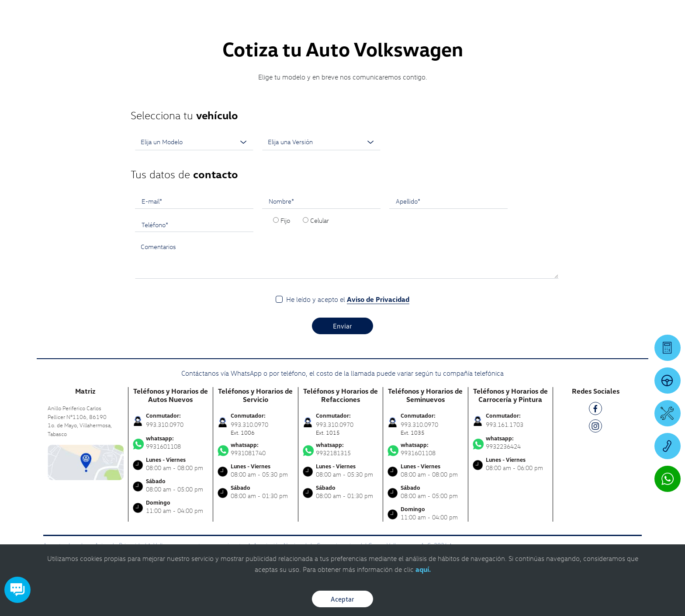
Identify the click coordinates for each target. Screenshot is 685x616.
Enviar (342, 326)
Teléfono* (155, 225)
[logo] (424, 31)
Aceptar (342, 599)
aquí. (423, 569)
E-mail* (152, 201)
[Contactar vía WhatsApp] (668, 479)
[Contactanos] (535, 13)
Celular (320, 220)
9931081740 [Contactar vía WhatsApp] (256, 449)
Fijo (285, 220)
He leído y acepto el (348, 299)
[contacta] (86, 462)
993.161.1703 (505, 424)
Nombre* (281, 201)
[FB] (595, 410)
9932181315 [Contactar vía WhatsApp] (341, 449)
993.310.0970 (165, 424)
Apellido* (408, 201)
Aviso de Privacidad (378, 299)
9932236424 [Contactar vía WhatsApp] (511, 443)
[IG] (595, 427)
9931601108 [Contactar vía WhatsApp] (171, 443)
